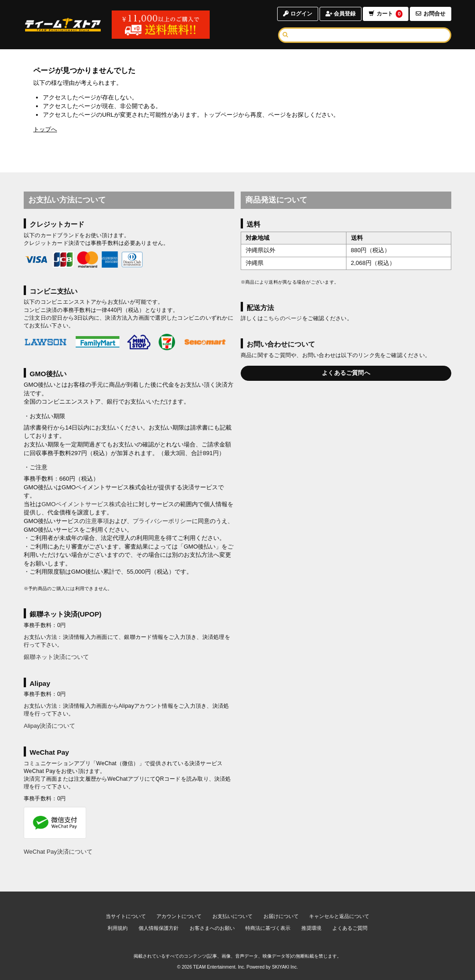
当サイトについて (126, 916)
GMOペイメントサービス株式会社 (87, 504)
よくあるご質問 (350, 928)
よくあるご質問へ (346, 373)
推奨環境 (311, 928)
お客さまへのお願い (212, 928)
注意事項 (97, 521)
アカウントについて (179, 916)
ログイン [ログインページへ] (297, 14)
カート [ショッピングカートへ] (386, 14)
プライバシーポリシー (162, 521)
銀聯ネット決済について (56, 657)
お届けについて (281, 916)
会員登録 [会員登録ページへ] (341, 14)
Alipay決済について (49, 726)
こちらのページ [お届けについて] (283, 318)
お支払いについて (232, 916)
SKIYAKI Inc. (285, 967)
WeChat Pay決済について (58, 852)
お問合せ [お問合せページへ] (431, 14)
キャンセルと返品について (339, 916)
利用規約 (118, 928)
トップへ (45, 129)
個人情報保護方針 (159, 928)
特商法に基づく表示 (268, 928)
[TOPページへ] (63, 25)
